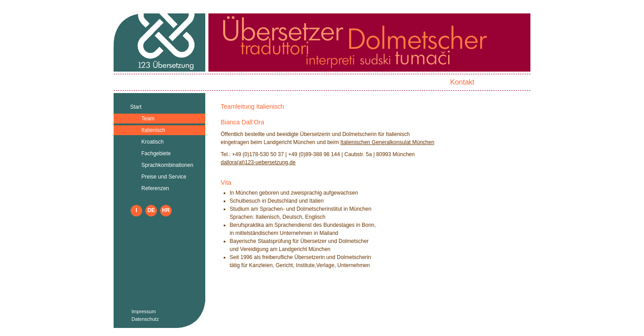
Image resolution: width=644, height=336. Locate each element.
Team (148, 119)
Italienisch (153, 130)
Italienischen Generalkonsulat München (387, 142)
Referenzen (155, 188)
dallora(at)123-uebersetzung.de (258, 162)
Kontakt (462, 82)
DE (151, 210)
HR (166, 210)
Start (136, 107)
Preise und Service (164, 177)
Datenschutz (145, 319)
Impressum (144, 311)
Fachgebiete (156, 153)
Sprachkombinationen (167, 165)
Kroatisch (153, 142)
